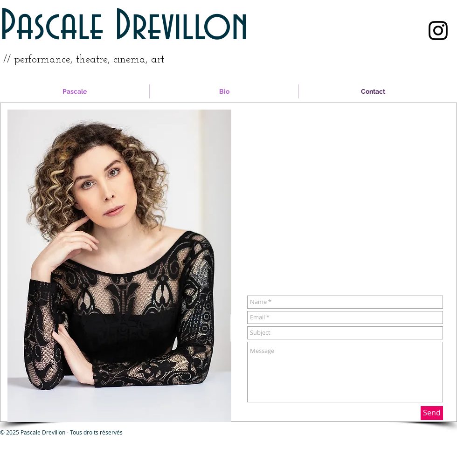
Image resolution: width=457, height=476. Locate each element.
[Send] (432, 413)
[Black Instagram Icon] (438, 31)
